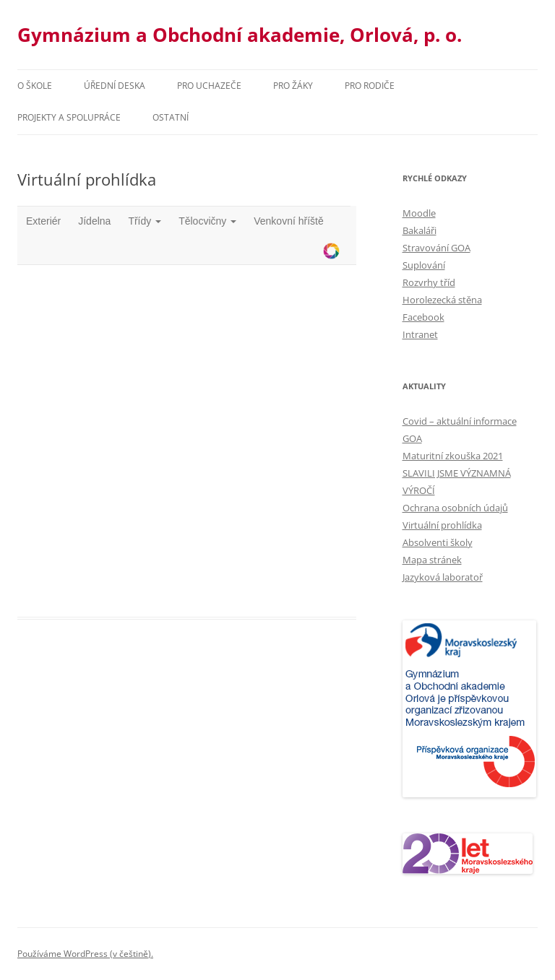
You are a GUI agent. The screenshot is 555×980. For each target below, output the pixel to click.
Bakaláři (420, 230)
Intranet (420, 334)
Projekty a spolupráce (69, 117)
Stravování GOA (436, 248)
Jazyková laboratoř (443, 577)
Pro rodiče (370, 86)
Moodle (419, 213)
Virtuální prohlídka (442, 525)
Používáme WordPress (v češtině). (85, 954)
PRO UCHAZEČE (209, 86)
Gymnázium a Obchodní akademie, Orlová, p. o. (240, 35)
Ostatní (171, 117)
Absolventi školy (438, 542)
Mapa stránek (432, 560)
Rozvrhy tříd (429, 282)
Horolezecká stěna (442, 300)
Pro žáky (293, 86)
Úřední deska (115, 86)
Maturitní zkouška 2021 (453, 456)
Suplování (424, 265)
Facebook (423, 317)
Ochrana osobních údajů (455, 508)
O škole (35, 86)
